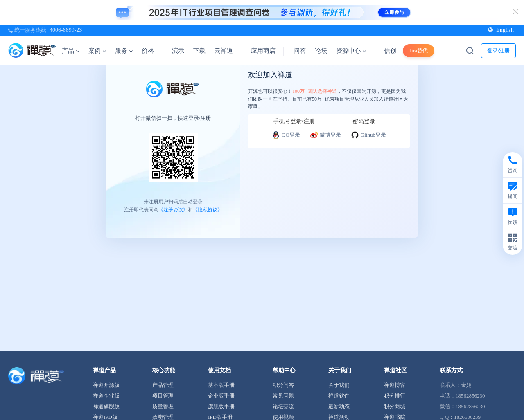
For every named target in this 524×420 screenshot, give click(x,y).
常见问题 (283, 396)
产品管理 (163, 385)
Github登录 (368, 135)
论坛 (321, 51)
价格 (148, 51)
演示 (178, 51)
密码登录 (364, 121)
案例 (97, 51)
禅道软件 (339, 396)
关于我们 (339, 385)
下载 (199, 51)
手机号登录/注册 (294, 121)
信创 (390, 51)
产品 (71, 51)
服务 (124, 51)
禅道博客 (395, 385)
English (501, 30)
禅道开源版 (106, 385)
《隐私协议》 (208, 209)
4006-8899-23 (66, 30)
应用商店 (263, 51)
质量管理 (163, 406)
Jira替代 (419, 51)
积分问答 (283, 385)
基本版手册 (221, 385)
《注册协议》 (173, 209)
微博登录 (325, 135)
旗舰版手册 (221, 406)
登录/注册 (499, 51)
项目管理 (163, 396)
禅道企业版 (106, 396)
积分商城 (395, 406)
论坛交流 (283, 406)
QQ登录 (286, 135)
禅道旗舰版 (106, 406)
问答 (300, 51)
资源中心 (351, 51)
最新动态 (339, 406)
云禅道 (224, 51)
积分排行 (395, 396)
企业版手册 (221, 396)
